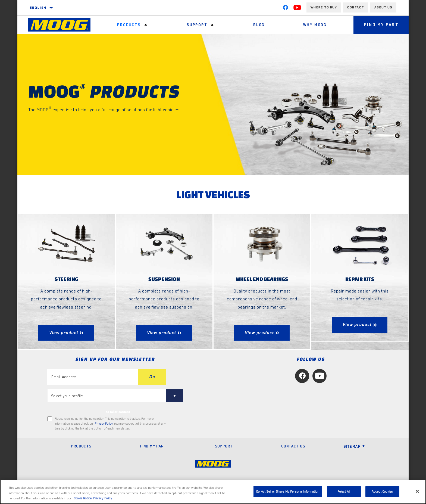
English (38, 8)
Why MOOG (314, 25)
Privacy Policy (104, 424)
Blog (259, 25)
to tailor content (118, 412)
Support (197, 25)
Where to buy (324, 7)
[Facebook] (285, 9)
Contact (356, 7)
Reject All (344, 491)
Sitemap (354, 446)
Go (152, 377)
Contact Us (293, 446)
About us (383, 7)
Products (129, 25)
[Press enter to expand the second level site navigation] (145, 25)
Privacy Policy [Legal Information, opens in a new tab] (103, 498)
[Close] (417, 491)
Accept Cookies (382, 491)
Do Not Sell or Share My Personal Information (288, 491)
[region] (213, 492)
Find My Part (381, 25)
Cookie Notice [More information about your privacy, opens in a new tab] (83, 498)
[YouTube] (297, 9)
